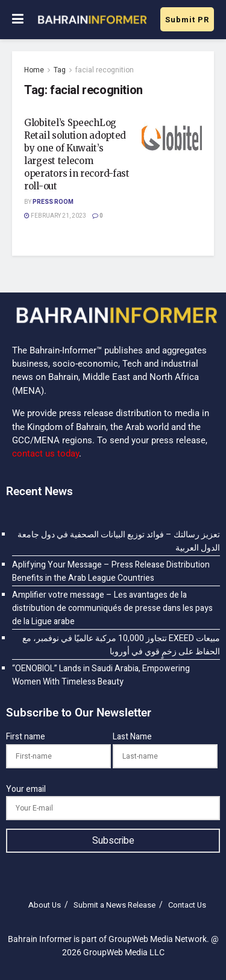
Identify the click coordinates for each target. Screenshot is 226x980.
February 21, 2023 (55, 216)
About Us (45, 905)
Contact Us (187, 905)
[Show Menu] (18, 20)
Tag (60, 70)
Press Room (53, 202)
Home (34, 70)
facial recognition (105, 70)
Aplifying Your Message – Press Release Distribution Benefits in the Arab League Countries (111, 571)
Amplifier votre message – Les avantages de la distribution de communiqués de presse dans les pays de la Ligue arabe (112, 609)
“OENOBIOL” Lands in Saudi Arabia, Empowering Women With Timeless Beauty (101, 675)
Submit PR (187, 20)
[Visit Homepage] (92, 20)
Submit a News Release (115, 905)
